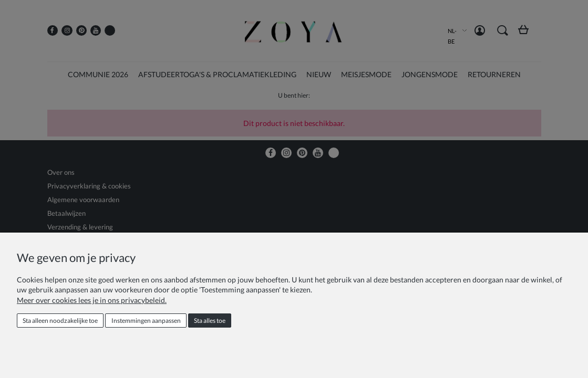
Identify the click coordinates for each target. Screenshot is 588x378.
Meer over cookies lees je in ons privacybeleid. (92, 300)
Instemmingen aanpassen (146, 321)
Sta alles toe (210, 321)
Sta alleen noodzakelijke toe (60, 321)
